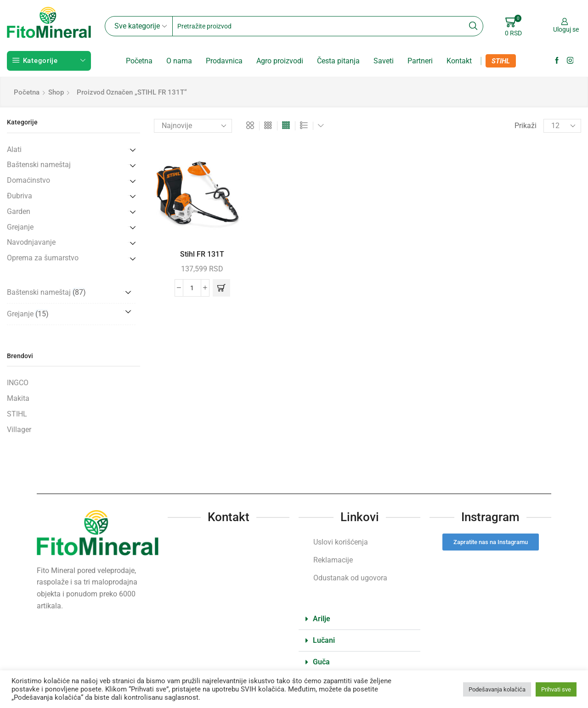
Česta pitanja (338, 61)
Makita (18, 398)
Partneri (420, 61)
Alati (14, 149)
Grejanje (20, 227)
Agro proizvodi (280, 61)
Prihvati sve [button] (556, 689)
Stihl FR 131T (202, 254)
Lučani (324, 640)
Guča (321, 662)
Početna (139, 61)
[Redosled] (193, 126)
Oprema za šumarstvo (43, 258)
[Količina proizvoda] (192, 288)
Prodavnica (224, 61)
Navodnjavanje (31, 242)
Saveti (384, 61)
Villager (19, 430)
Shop (56, 92)
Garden (19, 211)
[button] (221, 288)
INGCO (18, 383)
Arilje (322, 619)
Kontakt (459, 61)
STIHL (501, 61)
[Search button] (473, 26)
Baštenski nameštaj (39, 165)
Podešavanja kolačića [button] (497, 689)
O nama (179, 61)
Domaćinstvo (28, 180)
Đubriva (20, 196)
